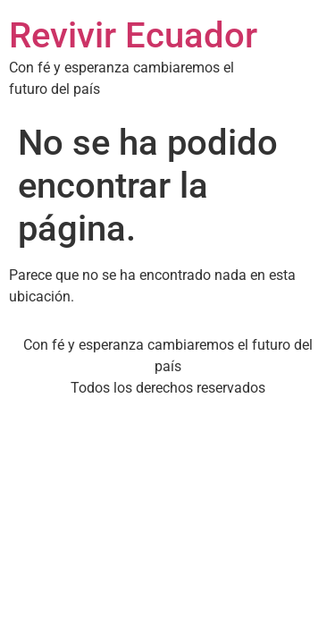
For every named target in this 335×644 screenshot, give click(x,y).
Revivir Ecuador (133, 35)
